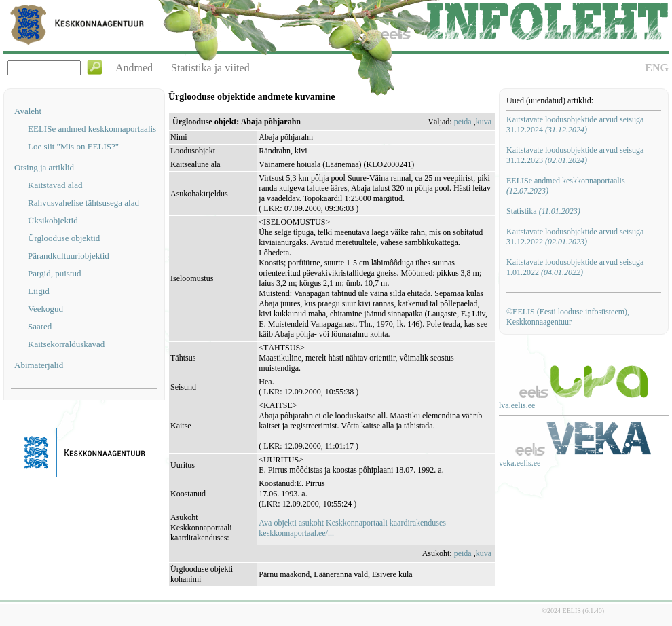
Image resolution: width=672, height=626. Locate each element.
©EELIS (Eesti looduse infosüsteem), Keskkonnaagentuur (568, 317)
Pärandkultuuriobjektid (69, 256)
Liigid (39, 291)
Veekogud (45, 309)
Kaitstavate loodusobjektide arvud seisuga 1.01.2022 (575, 267)
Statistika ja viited (210, 68)
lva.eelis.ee (517, 405)
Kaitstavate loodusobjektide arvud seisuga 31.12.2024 (575, 125)
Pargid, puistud (55, 273)
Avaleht (28, 111)
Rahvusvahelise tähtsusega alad (83, 203)
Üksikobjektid (53, 220)
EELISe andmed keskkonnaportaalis (92, 129)
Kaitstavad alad (55, 185)
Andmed (134, 68)
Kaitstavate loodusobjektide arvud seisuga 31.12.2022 (575, 237)
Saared (40, 326)
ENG (657, 68)
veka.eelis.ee (520, 463)
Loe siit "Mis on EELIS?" (73, 146)
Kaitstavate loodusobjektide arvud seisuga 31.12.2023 (575, 155)
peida (463, 122)
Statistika (543, 211)
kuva (484, 122)
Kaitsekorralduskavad (66, 344)
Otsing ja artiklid (44, 167)
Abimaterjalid (39, 365)
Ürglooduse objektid (64, 238)
